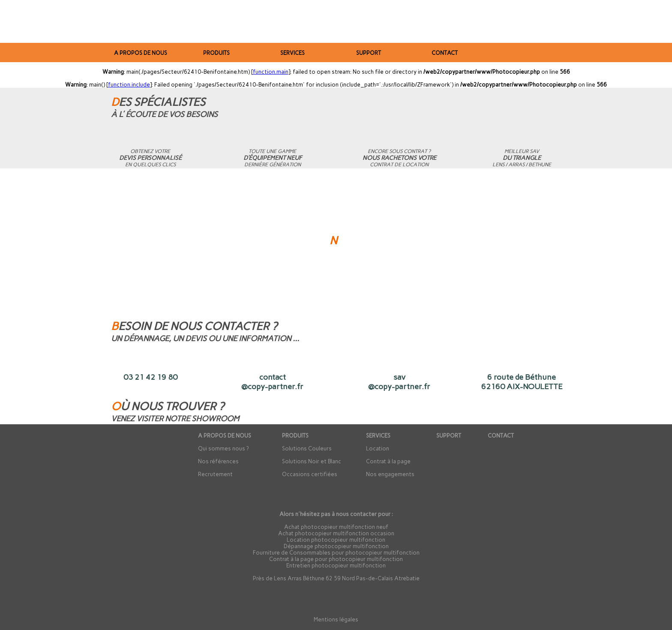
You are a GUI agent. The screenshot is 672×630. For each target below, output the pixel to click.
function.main (271, 72)
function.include (129, 85)
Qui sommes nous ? (223, 448)
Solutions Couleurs (307, 448)
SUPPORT (449, 436)
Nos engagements (390, 474)
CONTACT (501, 436)
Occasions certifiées (310, 474)
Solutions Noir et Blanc (312, 461)
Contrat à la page (388, 461)
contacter (363, 514)
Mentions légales (336, 619)
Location (378, 448)
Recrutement (215, 474)
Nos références (218, 461)
